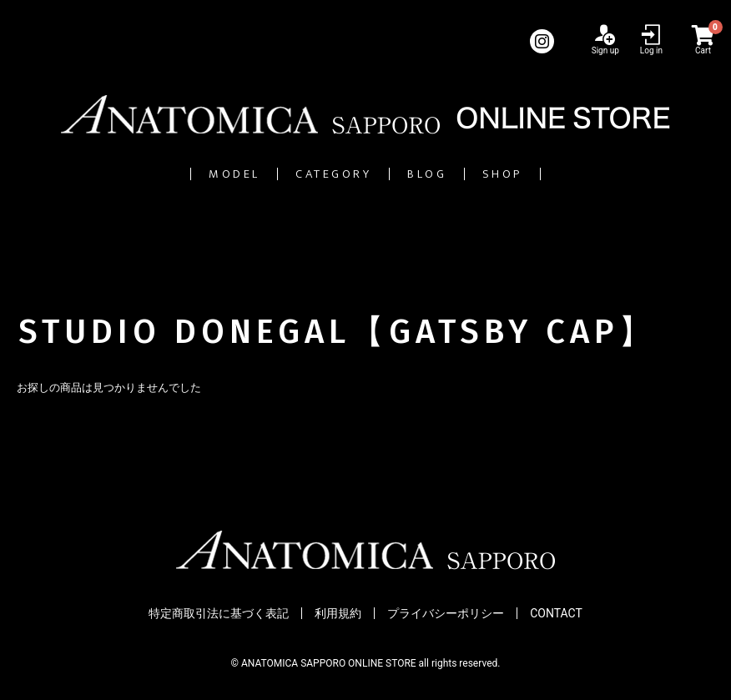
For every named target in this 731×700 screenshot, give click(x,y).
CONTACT (556, 613)
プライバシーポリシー (446, 613)
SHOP (588, 174)
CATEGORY (311, 174)
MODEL (151, 174)
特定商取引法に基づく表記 (219, 613)
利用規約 (338, 613)
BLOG (463, 174)
